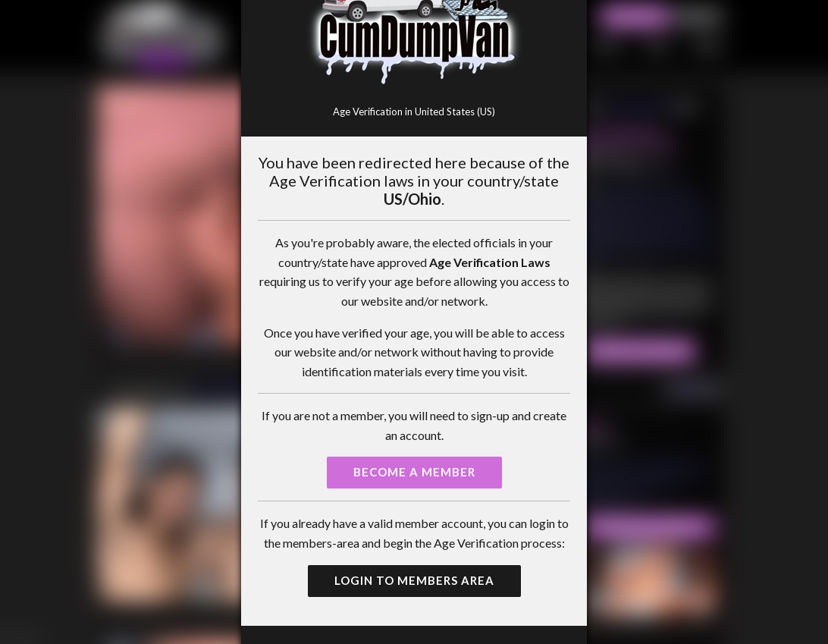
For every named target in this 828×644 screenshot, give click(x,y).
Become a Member (414, 472)
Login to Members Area (414, 580)
